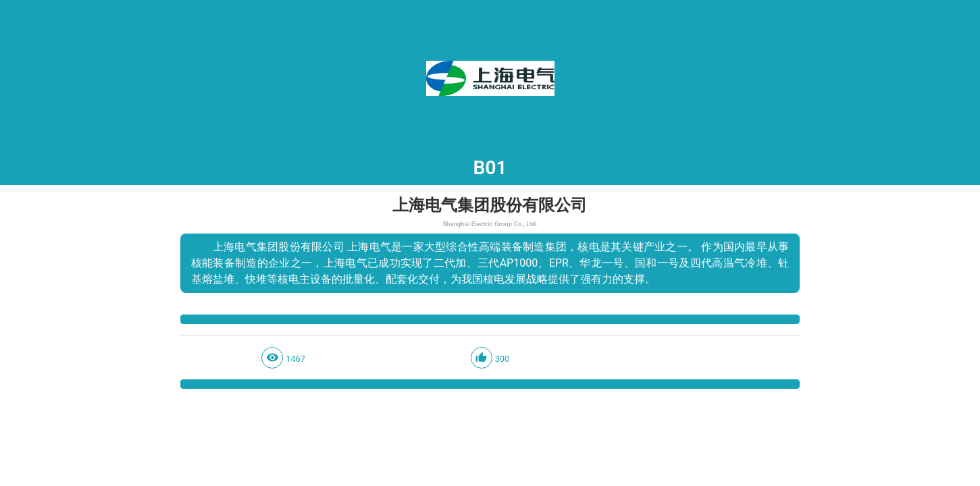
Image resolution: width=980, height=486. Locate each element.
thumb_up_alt (481, 357)
